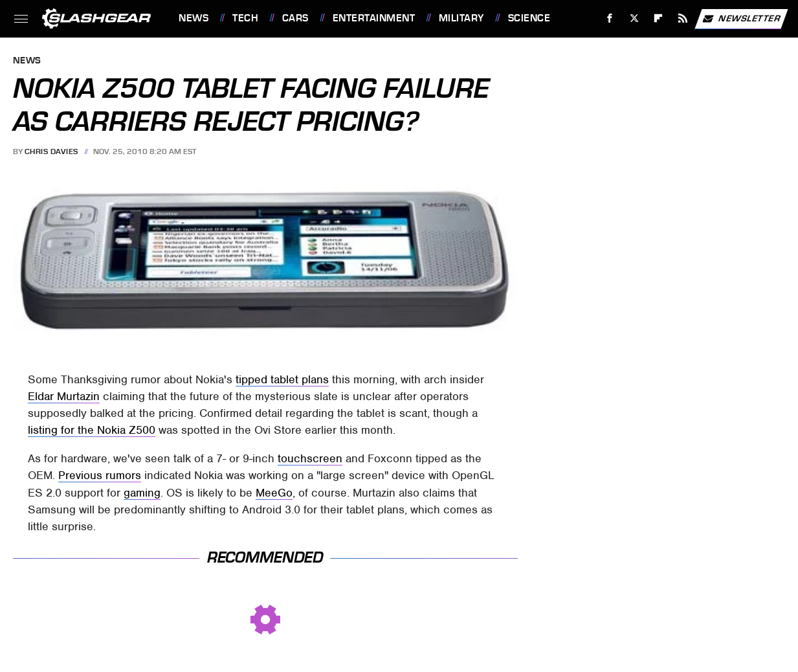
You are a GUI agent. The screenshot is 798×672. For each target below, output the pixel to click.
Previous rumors (100, 475)
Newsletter (741, 19)
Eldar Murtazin (64, 396)
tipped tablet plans (282, 379)
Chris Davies (51, 151)
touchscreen (310, 458)
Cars (295, 18)
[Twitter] (634, 18)
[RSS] (683, 18)
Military (461, 18)
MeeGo (274, 493)
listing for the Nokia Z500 (92, 430)
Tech (245, 18)
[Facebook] (610, 18)
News (194, 18)
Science (529, 18)
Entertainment (374, 18)
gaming (142, 493)
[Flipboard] (659, 18)
